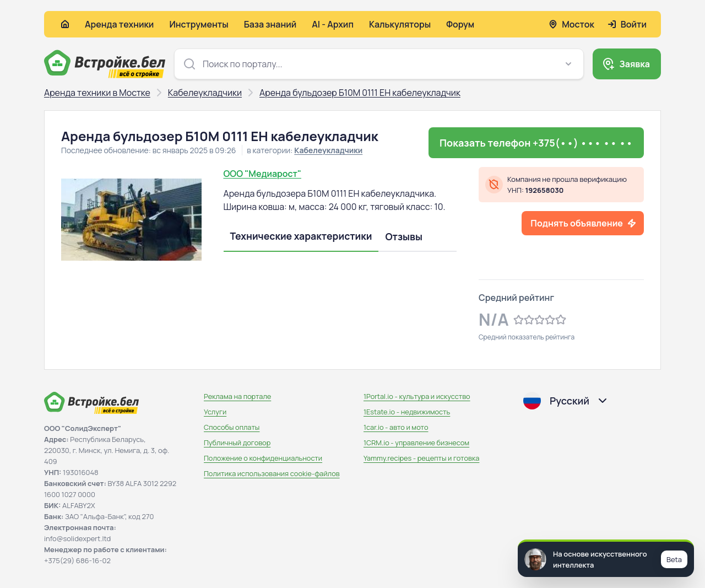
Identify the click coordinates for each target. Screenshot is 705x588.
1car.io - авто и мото (396, 427)
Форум (460, 24)
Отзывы (404, 236)
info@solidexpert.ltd (77, 538)
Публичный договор (237, 443)
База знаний (270, 24)
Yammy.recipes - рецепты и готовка (421, 458)
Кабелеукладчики (205, 93)
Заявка (634, 64)
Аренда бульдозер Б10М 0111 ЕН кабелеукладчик (360, 93)
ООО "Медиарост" (262, 174)
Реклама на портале (237, 396)
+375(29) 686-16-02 (77, 560)
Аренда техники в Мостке (97, 93)
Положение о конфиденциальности (263, 458)
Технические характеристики (301, 236)
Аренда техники (119, 24)
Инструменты (199, 24)
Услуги (215, 412)
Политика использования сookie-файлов (272, 473)
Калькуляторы (400, 24)
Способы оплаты (232, 427)
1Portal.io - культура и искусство (417, 396)
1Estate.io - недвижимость (407, 412)
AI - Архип (333, 24)
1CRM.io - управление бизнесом (416, 443)
